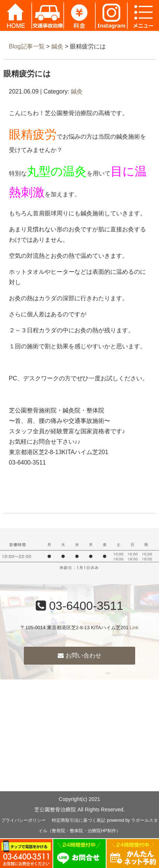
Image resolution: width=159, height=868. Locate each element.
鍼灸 (57, 46)
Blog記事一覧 (27, 46)
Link (134, 628)
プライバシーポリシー (23, 820)
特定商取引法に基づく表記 (79, 820)
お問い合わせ (79, 655)
